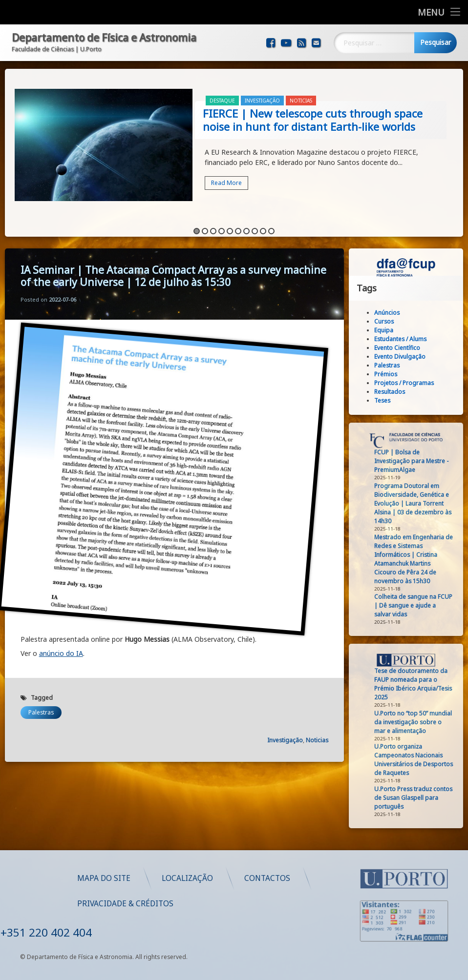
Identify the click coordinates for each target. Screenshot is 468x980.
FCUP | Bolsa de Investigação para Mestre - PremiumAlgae (416, 461)
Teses (387, 400)
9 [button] (263, 224)
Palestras (41, 692)
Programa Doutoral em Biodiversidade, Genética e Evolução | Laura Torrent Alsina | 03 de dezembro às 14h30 (417, 503)
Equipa (388, 330)
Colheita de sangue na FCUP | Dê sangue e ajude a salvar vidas (418, 605)
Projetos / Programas (408, 383)
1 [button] (197, 224)
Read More (226, 176)
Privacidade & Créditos (255, 904)
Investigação (262, 94)
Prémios (390, 374)
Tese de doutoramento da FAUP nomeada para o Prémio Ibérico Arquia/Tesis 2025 (417, 684)
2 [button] (205, 224)
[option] (234, 139)
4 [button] (222, 224)
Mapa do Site (233, 878)
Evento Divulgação (404, 357)
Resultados (394, 392)
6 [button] (238, 224)
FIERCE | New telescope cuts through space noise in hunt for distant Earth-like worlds (313, 113)
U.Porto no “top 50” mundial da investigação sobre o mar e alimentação (417, 722)
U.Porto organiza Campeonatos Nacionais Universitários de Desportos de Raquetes (418, 760)
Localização (317, 878)
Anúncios (391, 313)
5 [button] (230, 224)
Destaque (222, 94)
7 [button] (246, 224)
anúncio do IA (61, 633)
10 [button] (271, 224)
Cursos (388, 321)
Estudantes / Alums (405, 339)
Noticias (301, 94)
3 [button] (213, 224)
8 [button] (255, 224)
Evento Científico (402, 348)
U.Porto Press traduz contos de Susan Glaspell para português (418, 798)
